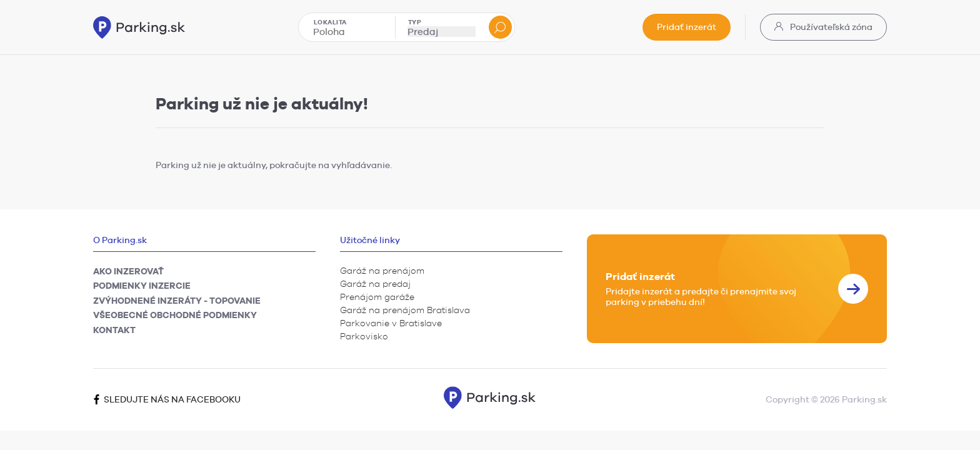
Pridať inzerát (687, 27)
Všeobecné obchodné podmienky (175, 315)
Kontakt (114, 330)
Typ (415, 22)
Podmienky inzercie (142, 286)
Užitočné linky (370, 240)
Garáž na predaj (375, 284)
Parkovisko (364, 336)
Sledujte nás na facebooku (167, 399)
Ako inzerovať (128, 271)
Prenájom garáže (377, 297)
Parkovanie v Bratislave (391, 323)
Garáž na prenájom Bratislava (405, 310)
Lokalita (330, 22)
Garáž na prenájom (382, 271)
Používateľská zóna (823, 27)
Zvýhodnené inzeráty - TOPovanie (177, 301)
